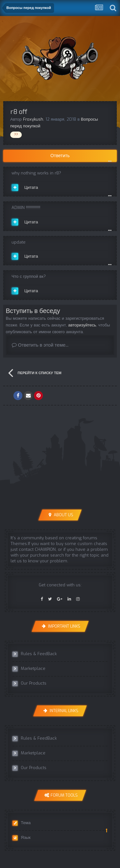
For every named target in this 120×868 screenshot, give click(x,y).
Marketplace (29, 669)
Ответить (60, 156)
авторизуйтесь (82, 325)
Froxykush (33, 119)
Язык (21, 838)
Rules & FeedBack (35, 654)
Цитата (31, 187)
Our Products (29, 683)
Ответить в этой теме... (40, 345)
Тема (22, 823)
